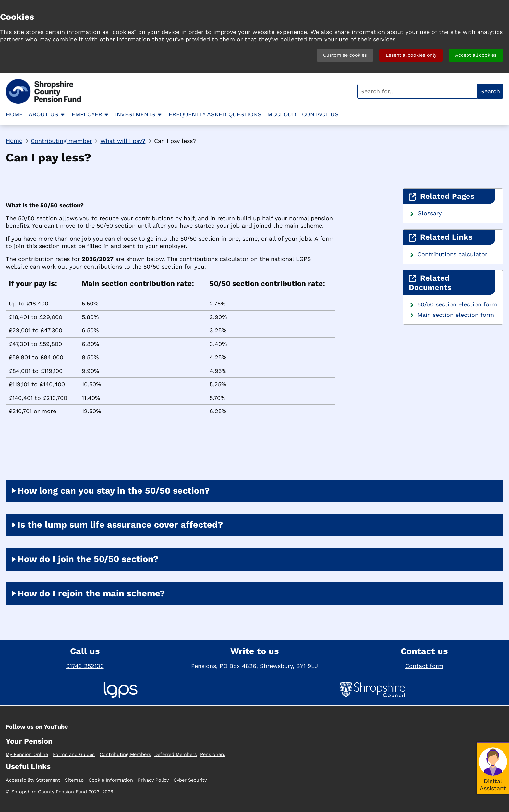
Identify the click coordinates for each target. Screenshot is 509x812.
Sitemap (74, 780)
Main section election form (456, 315)
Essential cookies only (411, 55)
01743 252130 (85, 666)
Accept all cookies (476, 55)
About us (43, 114)
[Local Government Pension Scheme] (121, 691)
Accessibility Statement (33, 780)
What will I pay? (123, 141)
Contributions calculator (452, 254)
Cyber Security (190, 780)
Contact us (320, 114)
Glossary (430, 213)
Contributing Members (125, 754)
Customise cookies (345, 55)
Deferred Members (176, 754)
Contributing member (61, 141)
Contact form (424, 666)
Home (14, 114)
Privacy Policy (153, 780)
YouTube (56, 727)
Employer (87, 114)
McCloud (282, 114)
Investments (135, 114)
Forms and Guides (74, 754)
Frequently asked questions (215, 114)
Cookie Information (111, 780)
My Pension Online (27, 754)
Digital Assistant (493, 784)
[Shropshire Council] (372, 691)
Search (490, 91)
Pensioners (213, 754)
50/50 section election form (457, 304)
